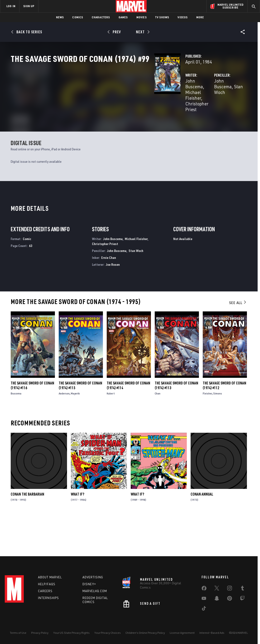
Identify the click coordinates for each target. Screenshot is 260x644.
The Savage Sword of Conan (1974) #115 (80, 426)
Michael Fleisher (131, 102)
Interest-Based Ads (212, 634)
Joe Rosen (113, 305)
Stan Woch (205, 102)
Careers (45, 592)
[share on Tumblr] (242, 590)
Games (123, 17)
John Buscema (99, 102)
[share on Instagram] (230, 590)
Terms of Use (18, 634)
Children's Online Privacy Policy (145, 634)
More (200, 17)
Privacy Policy (40, 634)
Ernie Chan (109, 298)
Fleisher (207, 434)
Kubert (111, 434)
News (60, 17)
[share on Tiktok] (204, 610)
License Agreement (182, 634)
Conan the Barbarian (27, 535)
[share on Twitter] (217, 590)
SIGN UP (29, 6)
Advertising (93, 578)
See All (238, 343)
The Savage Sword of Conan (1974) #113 (176, 426)
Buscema (16, 434)
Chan (158, 434)
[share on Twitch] (242, 600)
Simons (218, 434)
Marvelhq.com (95, 592)
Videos (183, 17)
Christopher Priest (102, 107)
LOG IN (11, 6)
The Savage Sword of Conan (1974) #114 (128, 426)
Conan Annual (202, 535)
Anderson (64, 434)
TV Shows (162, 17)
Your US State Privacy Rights (71, 634)
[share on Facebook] (204, 590)
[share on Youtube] (204, 600)
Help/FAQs (47, 585)
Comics (78, 17)
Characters (101, 17)
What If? (77, 535)
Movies (142, 17)
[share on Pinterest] (230, 600)
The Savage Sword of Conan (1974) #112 (224, 426)
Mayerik (75, 434)
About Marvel (50, 578)
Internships (48, 599)
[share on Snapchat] (217, 600)
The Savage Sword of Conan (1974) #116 (32, 426)
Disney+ (89, 585)
